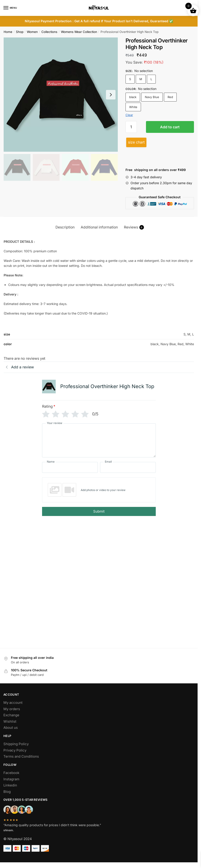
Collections (49, 32)
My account (13, 708)
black (133, 97)
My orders (12, 715)
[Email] (128, 467)
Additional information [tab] (99, 227)
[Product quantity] (131, 127)
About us (11, 733)
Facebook (11, 778)
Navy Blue (152, 97)
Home (8, 32)
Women (32, 32)
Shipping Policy (16, 750)
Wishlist (10, 727)
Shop (20, 32)
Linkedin (10, 791)
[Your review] (99, 440)
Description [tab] (65, 227)
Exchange (11, 721)
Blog (7, 797)
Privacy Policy (15, 756)
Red (170, 97)
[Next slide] (111, 95)
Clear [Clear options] (129, 115)
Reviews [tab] (134, 227)
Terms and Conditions (21, 762)
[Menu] (10, 8)
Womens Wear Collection (79, 32)
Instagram (11, 785)
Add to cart (170, 127)
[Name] (70, 467)
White (133, 107)
